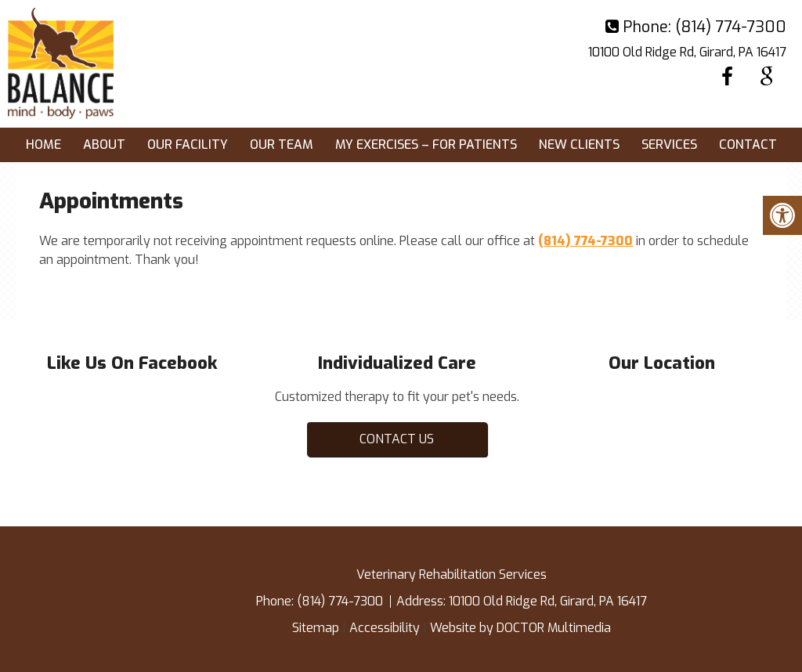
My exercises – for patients (426, 145)
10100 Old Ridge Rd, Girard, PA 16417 (687, 52)
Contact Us (397, 439)
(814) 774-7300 (731, 27)
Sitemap (316, 628)
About (104, 145)
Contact (748, 145)
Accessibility (385, 628)
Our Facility (188, 145)
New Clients (579, 145)
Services (669, 145)
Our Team (282, 145)
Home (43, 145)
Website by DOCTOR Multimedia (520, 628)
